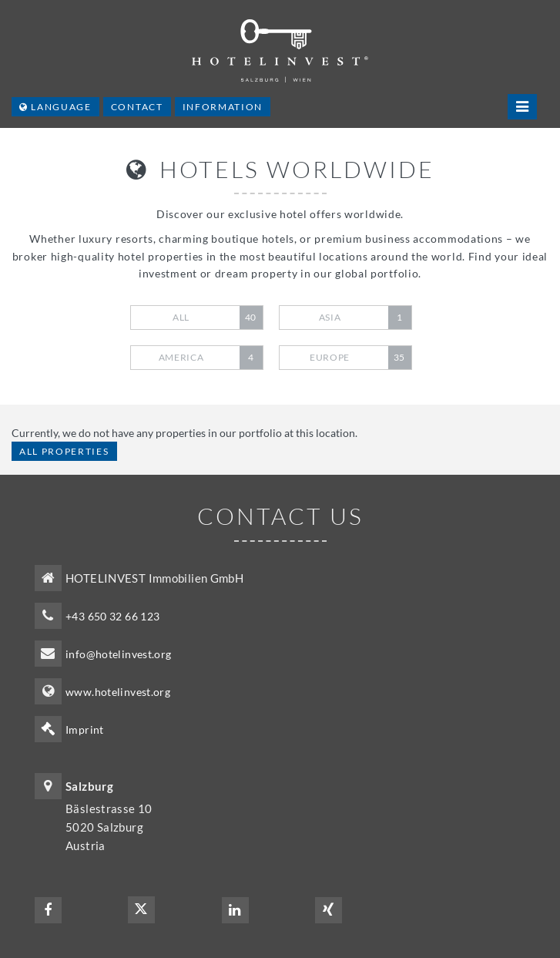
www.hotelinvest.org (118, 692)
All (218, 318)
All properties (64, 451)
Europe (360, 358)
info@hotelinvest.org (119, 654)
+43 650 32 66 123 (112, 616)
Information (223, 107)
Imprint (85, 729)
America (211, 358)
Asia (365, 318)
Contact (137, 107)
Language (55, 107)
